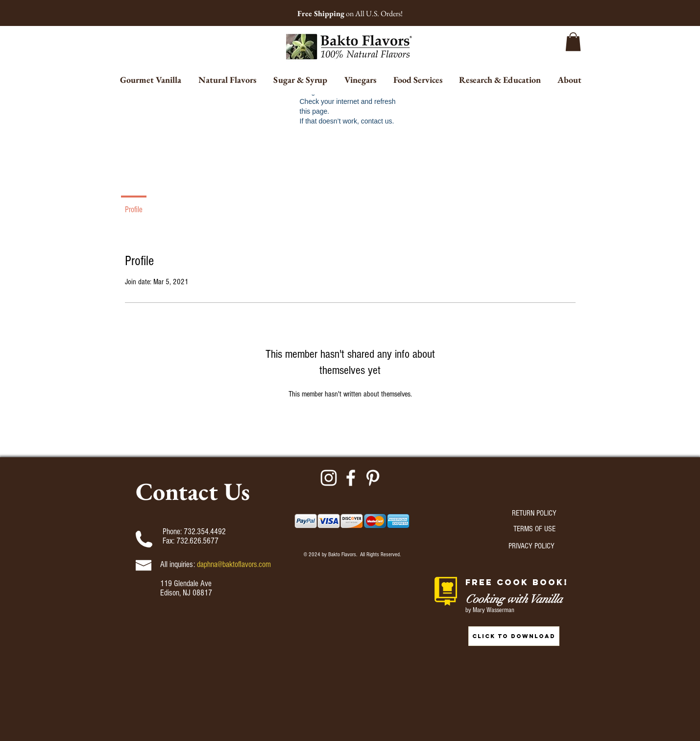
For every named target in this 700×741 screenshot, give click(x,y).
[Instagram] (329, 478)
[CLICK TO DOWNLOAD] (514, 636)
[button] (573, 42)
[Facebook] (351, 478)
